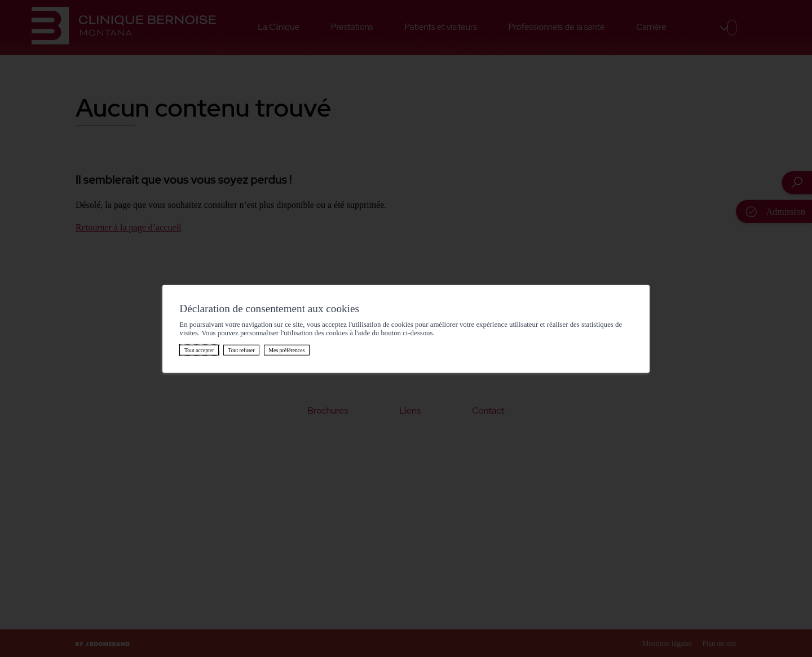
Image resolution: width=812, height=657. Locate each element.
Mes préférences (286, 350)
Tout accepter (199, 350)
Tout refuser (241, 350)
